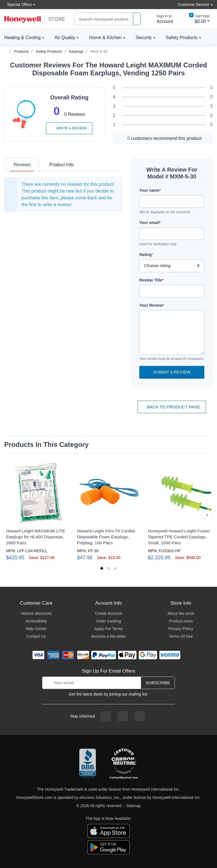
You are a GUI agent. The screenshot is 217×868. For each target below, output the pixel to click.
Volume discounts (36, 613)
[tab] (22, 165)
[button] (207, 515)
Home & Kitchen (105, 38)
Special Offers (18, 4)
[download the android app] (108, 847)
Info (61, 165)
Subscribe (158, 683)
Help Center (36, 629)
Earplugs (76, 51)
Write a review (69, 128)
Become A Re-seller (109, 636)
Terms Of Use (181, 636)
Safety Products (182, 38)
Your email (150, 223)
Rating (146, 255)
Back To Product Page (172, 407)
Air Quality (65, 38)
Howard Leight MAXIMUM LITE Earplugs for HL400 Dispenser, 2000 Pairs (35, 537)
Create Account (108, 613)
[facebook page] (106, 716)
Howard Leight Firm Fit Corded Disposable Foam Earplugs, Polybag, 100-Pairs (106, 537)
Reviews (22, 165)
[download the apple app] (108, 831)
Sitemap (134, 806)
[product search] (137, 19)
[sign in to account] (161, 19)
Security (144, 38)
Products (21, 51)
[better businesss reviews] (88, 764)
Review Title (151, 280)
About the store (181, 613)
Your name (150, 190)
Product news (181, 621)
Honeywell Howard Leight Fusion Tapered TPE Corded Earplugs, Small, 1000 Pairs (179, 537)
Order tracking (109, 621)
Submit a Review (172, 372)
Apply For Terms (108, 629)
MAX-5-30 (99, 51)
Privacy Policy (181, 629)
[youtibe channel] (140, 716)
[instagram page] (123, 716)
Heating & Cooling (22, 38)
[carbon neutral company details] (124, 764)
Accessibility (36, 621)
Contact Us (36, 636)
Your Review (152, 305)
